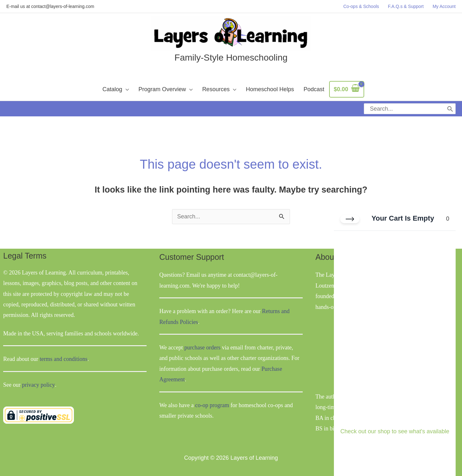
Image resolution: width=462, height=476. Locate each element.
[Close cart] (350, 219)
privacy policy (38, 382)
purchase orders (202, 345)
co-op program (212, 403)
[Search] (450, 108)
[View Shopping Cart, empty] (347, 89)
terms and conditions (63, 357)
